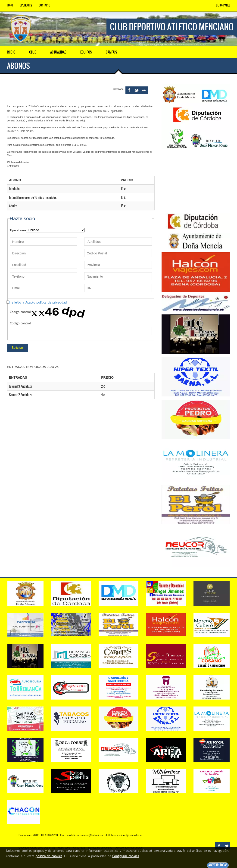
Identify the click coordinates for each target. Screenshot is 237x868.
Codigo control (20, 312)
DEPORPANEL (223, 5)
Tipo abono (18, 230)
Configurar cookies (126, 856)
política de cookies (49, 856)
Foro (10, 5)
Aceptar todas (218, 865)
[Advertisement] (196, 181)
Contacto (45, 5)
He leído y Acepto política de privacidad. (38, 302)
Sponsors (26, 5)
